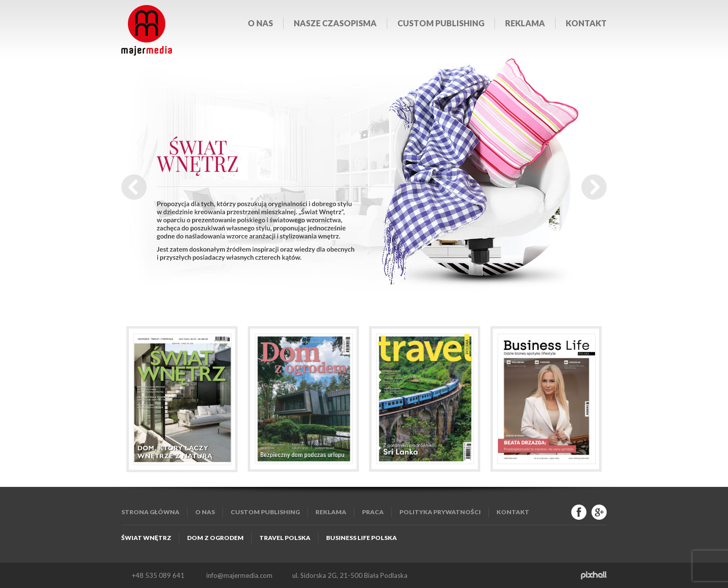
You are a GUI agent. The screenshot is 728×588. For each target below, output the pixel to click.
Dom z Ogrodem (215, 538)
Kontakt (586, 23)
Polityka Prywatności (440, 512)
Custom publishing (441, 23)
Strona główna (150, 512)
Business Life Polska (361, 538)
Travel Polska (285, 538)
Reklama (525, 23)
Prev (134, 187)
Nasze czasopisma (335, 23)
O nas (260, 23)
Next (594, 187)
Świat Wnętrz (146, 538)
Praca (373, 512)
